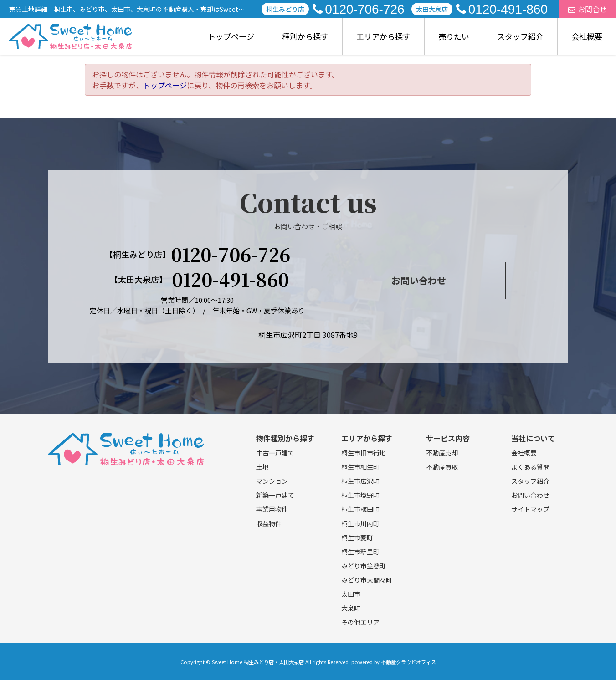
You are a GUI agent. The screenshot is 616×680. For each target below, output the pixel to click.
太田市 (351, 594)
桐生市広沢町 (360, 481)
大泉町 (351, 608)
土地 (262, 467)
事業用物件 (272, 509)
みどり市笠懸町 (364, 566)
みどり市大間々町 (367, 580)
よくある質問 (530, 467)
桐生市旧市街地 (364, 453)
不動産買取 (442, 467)
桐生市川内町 (360, 523)
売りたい (454, 36)
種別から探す (305, 36)
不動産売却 (442, 453)
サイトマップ (530, 509)
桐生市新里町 (360, 552)
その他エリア (360, 622)
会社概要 (587, 36)
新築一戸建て (275, 495)
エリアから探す (383, 36)
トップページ (231, 36)
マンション (272, 481)
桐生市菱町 (357, 537)
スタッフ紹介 (520, 36)
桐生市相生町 (360, 467)
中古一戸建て (275, 453)
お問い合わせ (419, 280)
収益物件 (269, 523)
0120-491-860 (502, 9)
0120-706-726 (358, 9)
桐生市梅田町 (360, 509)
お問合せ (588, 9)
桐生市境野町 (360, 495)
